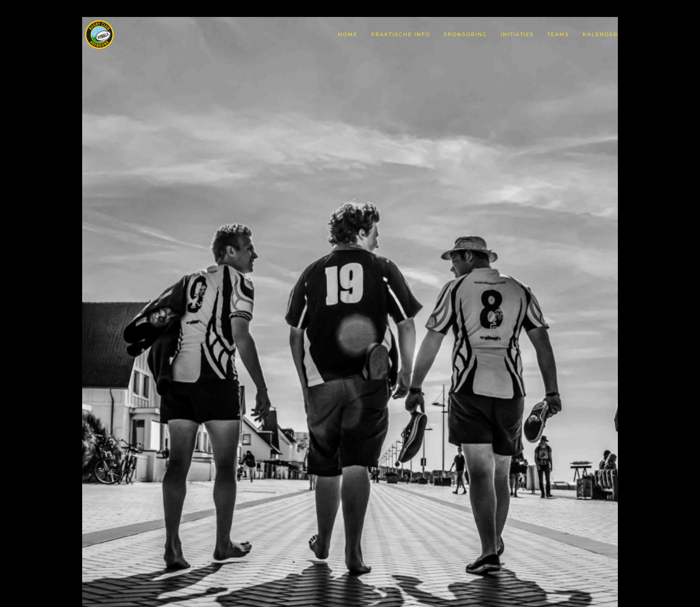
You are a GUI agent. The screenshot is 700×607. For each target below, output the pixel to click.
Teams (558, 34)
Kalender (600, 34)
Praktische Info (401, 34)
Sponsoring (465, 34)
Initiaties (517, 34)
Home (348, 34)
